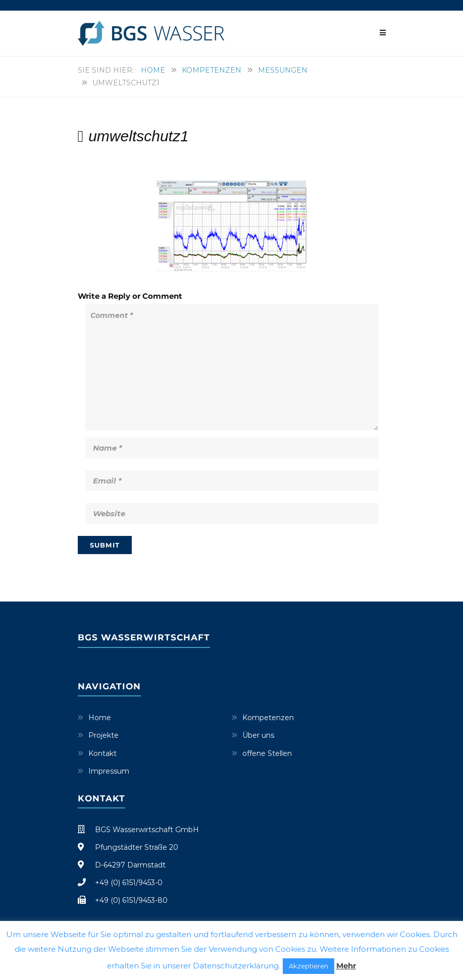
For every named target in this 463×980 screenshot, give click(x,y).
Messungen (283, 70)
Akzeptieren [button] (308, 966)
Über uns (258, 735)
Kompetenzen (212, 70)
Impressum (109, 771)
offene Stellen (267, 753)
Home (153, 70)
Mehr (346, 966)
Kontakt (102, 753)
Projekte (104, 735)
